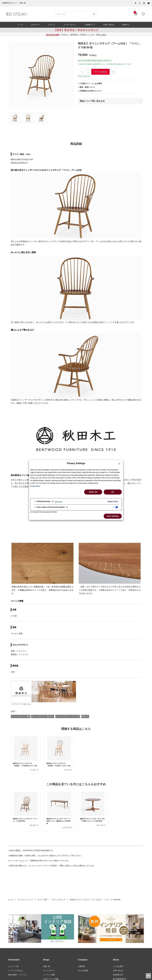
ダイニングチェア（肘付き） (43, 718)
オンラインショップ (26, 905)
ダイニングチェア (62, 905)
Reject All (93, 492)
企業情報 (82, 971)
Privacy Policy (35, 486)
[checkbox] (115, 507)
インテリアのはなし (16, 976)
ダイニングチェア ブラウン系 (68, 718)
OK (113, 492)
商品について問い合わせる (92, 103)
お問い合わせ (118, 976)
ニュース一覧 (14, 971)
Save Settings (113, 516)
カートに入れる (100, 73)
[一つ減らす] (88, 75)
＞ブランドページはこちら (23, 706)
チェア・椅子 (44, 905)
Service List (59, 502)
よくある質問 (118, 971)
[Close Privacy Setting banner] (119, 464)
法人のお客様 (84, 976)
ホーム (11, 905)
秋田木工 (86, 718)
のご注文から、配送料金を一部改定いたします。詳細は (76, 36)
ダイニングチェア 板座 (21, 718)
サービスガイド (49, 976)
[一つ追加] (88, 72)
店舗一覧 (47, 971)
